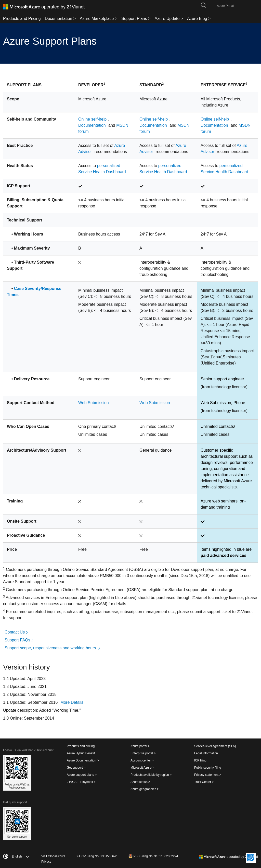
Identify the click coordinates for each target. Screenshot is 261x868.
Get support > (76, 768)
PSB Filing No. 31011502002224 (153, 856)
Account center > (142, 760)
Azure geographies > (145, 789)
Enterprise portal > (143, 753)
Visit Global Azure (53, 856)
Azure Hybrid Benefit (81, 753)
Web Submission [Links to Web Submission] (94, 403)
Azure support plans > (82, 775)
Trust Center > (204, 782)
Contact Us (17, 632)
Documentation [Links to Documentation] (93, 125)
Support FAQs (19, 640)
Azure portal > (140, 746)
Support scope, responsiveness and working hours (53, 648)
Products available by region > (151, 775)
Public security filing (208, 768)
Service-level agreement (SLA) (215, 746)
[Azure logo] (44, 7)
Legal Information (206, 753)
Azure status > (140, 782)
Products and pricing (81, 746)
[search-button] (203, 5)
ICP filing (200, 760)
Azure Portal (225, 6)
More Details (72, 702)
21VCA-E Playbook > (81, 782)
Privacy (46, 862)
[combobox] (17, 857)
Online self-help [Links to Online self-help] (92, 119)
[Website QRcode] (251, 858)
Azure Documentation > (83, 760)
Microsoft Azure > (142, 768)
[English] (31, 857)
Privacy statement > (208, 775)
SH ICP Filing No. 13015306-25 (97, 856)
